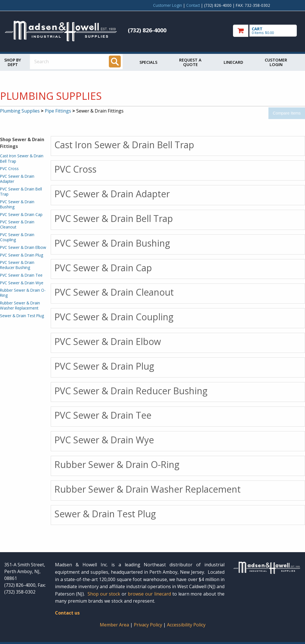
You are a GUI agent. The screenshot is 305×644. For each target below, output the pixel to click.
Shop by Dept (13, 62)
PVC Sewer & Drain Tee (21, 275)
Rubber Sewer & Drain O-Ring (23, 293)
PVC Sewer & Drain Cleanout (17, 224)
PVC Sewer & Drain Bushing (17, 204)
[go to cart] (267, 31)
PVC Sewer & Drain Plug (22, 255)
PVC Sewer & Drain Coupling (17, 237)
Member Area (114, 625)
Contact (193, 5)
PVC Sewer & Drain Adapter (17, 179)
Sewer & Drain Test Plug (22, 316)
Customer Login (168, 5)
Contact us (67, 613)
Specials (148, 62)
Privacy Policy (149, 625)
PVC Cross (9, 169)
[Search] (115, 62)
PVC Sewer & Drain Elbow (23, 247)
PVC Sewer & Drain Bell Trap (21, 191)
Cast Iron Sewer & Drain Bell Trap (22, 158)
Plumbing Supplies (20, 111)
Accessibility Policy (186, 625)
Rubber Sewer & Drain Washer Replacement (20, 305)
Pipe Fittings (58, 111)
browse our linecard (149, 594)
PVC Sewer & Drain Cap (21, 214)
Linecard (233, 62)
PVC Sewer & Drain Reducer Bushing (17, 265)
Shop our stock (104, 594)
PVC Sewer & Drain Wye (22, 283)
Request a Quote (190, 62)
